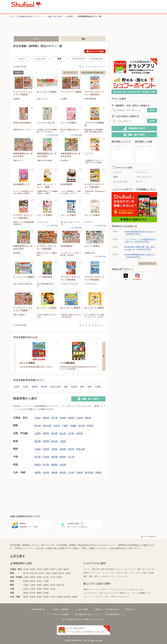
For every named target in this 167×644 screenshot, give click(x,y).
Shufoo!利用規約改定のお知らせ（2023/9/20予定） (140, 256)
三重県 (63, 441)
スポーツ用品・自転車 (145, 573)
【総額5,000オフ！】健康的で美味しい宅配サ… (47, 192)
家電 (59, 59)
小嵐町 (98, 387)
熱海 (90, 387)
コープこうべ (97, 597)
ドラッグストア (78, 59)
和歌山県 (81, 449)
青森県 (46, 418)
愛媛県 (54, 465)
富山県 (63, 433)
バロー (107, 597)
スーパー (22, 59)
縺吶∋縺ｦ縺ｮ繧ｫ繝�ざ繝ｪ (93, 73)
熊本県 (63, 473)
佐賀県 (46, 473)
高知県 (63, 465)
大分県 (71, 473)
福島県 (88, 418)
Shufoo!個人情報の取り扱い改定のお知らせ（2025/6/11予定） (140, 248)
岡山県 (38, 457)
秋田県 (71, 418)
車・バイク (130, 573)
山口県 (71, 457)
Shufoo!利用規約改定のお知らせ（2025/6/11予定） (140, 233)
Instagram (137, 277)
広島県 (46, 457)
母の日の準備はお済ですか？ (70, 131)
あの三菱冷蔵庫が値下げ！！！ (45, 285)
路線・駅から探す (55, 16)
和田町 (74, 387)
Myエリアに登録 (95, 51)
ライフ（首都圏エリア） (142, 593)
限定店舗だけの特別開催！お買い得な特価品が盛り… (94, 131)
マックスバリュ (116, 589)
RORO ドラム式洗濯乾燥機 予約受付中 (24, 223)
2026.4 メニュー (43, 99)
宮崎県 (80, 473)
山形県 (80, 418)
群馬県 (90, 426)
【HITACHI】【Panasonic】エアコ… (95, 192)
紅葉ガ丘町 (55, 387)
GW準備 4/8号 (90, 253)
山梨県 (38, 433)
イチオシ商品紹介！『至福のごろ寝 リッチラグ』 (71, 192)
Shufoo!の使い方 (38, 609)
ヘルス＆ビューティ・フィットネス (114, 576)
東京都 (38, 426)
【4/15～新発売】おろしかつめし (47, 316)
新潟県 (54, 433)
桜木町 (44, 387)
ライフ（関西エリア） (122, 593)
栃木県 (82, 426)
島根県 (63, 457)
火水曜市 (16, 99)
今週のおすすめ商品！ (45, 160)
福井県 (80, 433)
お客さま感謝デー (20, 315)
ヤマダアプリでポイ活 (69, 284)
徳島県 (38, 465)
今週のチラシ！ (19, 160)
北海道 (38, 418)
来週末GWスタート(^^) (22, 130)
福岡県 (38, 473)
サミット (87, 597)
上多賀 (16, 387)
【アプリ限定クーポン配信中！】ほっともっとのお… (94, 316)
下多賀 (25, 387)
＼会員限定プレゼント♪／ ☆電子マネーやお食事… (94, 161)
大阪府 (38, 449)
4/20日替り (17, 253)
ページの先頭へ (149, 536)
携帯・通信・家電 (91, 576)
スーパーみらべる (131, 589)
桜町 (66, 387)
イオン (142, 589)
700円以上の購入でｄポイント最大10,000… (71, 316)
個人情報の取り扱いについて (87, 614)
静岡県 (70, 16)
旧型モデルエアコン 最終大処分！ (47, 254)
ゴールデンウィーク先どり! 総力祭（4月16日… (71, 254)
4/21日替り (65, 160)
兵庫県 (46, 449)
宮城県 (63, 418)
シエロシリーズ (43, 222)
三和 (113, 597)
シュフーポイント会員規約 (58, 614)
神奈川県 (47, 426)
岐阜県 (54, 441)
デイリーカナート (123, 597)
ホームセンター (97, 59)
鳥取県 (54, 457)
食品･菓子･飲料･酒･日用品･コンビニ (107, 569)
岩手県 (54, 418)
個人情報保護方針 (112, 614)
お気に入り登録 (32, 77)
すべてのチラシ (70, 73)
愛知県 (38, 441)
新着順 (18, 73)
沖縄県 (98, 473)
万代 (101, 593)
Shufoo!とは (130, 609)
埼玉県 (57, 426)
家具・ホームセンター (146, 569)
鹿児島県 (89, 473)
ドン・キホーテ (102, 589)
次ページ (100, 67)
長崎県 (54, 473)
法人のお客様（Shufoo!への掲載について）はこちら (83, 619)
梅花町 (35, 387)
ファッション (40, 59)
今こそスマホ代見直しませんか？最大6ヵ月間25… (23, 192)
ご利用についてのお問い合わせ (107, 609)
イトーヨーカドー (91, 593)
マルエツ (108, 593)
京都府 (54, 449)
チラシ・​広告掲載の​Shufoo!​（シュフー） (27, 16)
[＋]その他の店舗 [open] (52, 135)
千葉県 (65, 426)
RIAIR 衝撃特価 (90, 99)
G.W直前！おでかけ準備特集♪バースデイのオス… (47, 131)
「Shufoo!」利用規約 (60, 609)
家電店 (86, 573)
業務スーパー (89, 589)
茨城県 (73, 426)
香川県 (46, 465)
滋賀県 (63, 449)
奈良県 (71, 449)
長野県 (46, 433)
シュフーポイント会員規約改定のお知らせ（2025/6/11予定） (140, 241)
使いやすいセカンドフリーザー (71, 223)
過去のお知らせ (147, 263)
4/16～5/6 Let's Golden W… (23, 284)
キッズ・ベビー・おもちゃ (113, 573)
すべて (138, 182)
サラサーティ (89, 222)
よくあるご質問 (81, 609)
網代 (82, 387)
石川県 (71, 433)
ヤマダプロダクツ (91, 284)
